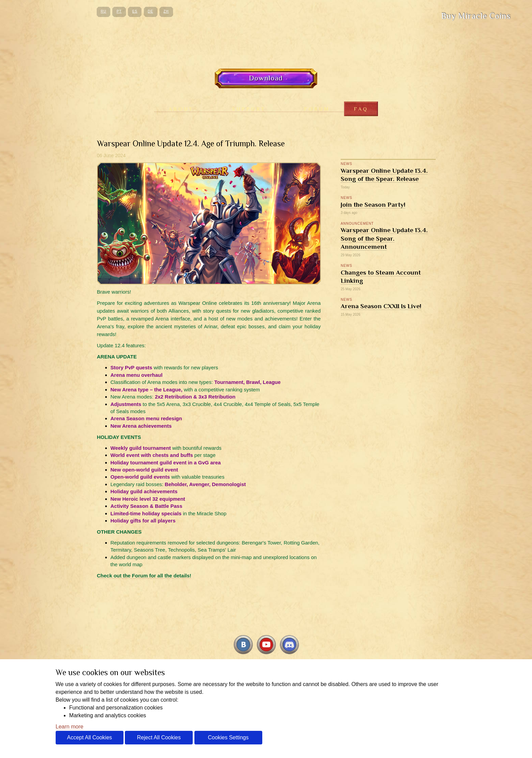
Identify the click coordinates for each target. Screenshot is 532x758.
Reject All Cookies (159, 737)
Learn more (70, 727)
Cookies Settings (228, 737)
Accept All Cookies (90, 737)
